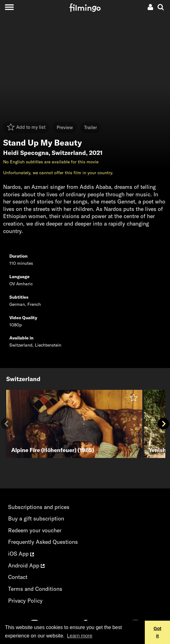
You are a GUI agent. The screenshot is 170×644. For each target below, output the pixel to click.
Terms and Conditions (35, 589)
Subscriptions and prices (39, 507)
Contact (18, 577)
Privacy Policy (25, 601)
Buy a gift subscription (36, 518)
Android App (26, 565)
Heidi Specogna (26, 153)
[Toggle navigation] (9, 7)
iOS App (21, 554)
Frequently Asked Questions (43, 542)
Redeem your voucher (35, 530)
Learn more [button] (80, 636)
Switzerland (69, 153)
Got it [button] (157, 632)
